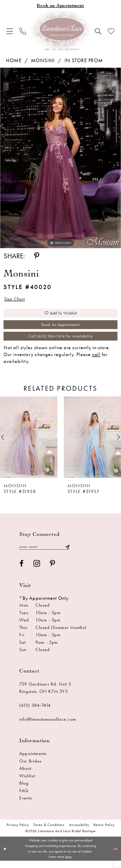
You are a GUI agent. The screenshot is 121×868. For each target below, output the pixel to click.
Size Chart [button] (16, 299)
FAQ (24, 798)
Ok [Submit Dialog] (115, 856)
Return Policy (104, 832)
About (25, 776)
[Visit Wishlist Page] (111, 32)
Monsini (43, 60)
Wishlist (27, 783)
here (68, 864)
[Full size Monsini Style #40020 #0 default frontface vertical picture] (60, 158)
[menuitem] (10, 31)
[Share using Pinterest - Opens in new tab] (37, 256)
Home (14, 60)
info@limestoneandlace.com (48, 726)
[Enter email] (44, 553)
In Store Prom (84, 60)
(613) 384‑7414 (35, 713)
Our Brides (30, 768)
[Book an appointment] (60, 6)
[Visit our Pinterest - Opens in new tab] (53, 571)
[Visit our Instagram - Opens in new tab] (37, 571)
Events (26, 805)
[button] (10, 31)
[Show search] (98, 31)
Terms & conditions (49, 832)
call (96, 361)
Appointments (33, 761)
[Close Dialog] (5, 856)
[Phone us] (23, 32)
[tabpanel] (60, 158)
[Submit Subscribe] (67, 553)
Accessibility (79, 832)
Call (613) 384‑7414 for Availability (61, 342)
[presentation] (29, 443)
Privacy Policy (18, 832)
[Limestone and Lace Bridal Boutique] (60, 30)
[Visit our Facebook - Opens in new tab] (22, 571)
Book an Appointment (60, 329)
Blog (24, 790)
